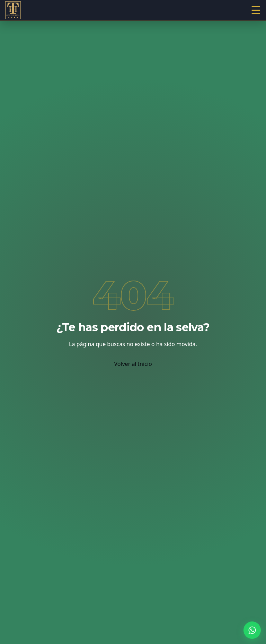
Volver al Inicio (133, 364)
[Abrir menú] (256, 10)
